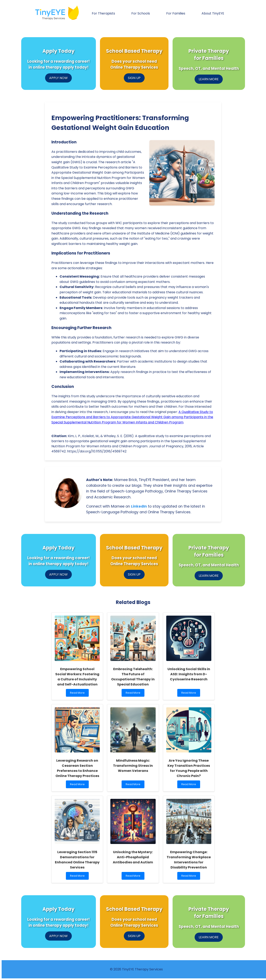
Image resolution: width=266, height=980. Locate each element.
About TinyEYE (213, 13)
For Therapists (103, 13)
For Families (176, 13)
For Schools (141, 13)
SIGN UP (134, 78)
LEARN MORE (209, 79)
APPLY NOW (58, 78)
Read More (78, 694)
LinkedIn (139, 506)
